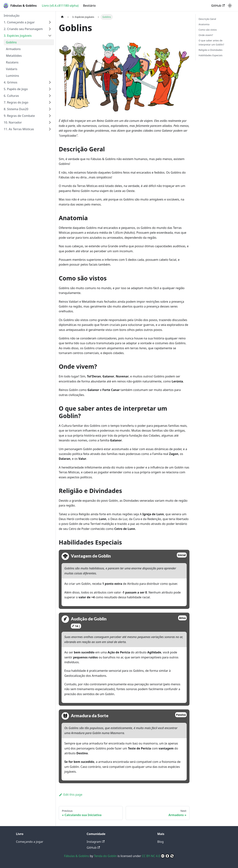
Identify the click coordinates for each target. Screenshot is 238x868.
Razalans (12, 62)
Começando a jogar (30, 842)
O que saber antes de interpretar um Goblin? (211, 42)
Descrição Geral (207, 19)
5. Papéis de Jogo (16, 89)
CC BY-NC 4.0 (158, 856)
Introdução (12, 16)
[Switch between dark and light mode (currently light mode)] (230, 6)
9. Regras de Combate (19, 116)
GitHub (218, 6)
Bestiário (89, 6)
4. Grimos (11, 82)
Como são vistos (208, 30)
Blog (160, 842)
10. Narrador (13, 122)
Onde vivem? (206, 35)
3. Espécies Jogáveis (18, 36)
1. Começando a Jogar (19, 22)
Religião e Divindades (210, 50)
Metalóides (14, 56)
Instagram (96, 842)
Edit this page (71, 795)
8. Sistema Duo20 (16, 109)
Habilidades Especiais (210, 55)
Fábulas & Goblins (77, 856)
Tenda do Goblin (105, 856)
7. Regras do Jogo (16, 102)
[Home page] (62, 17)
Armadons (13, 49)
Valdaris (12, 69)
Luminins (12, 76)
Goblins (11, 42)
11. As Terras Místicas (19, 129)
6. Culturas (11, 96)
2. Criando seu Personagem (23, 29)
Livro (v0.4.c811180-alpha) (60, 6)
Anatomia (204, 24)
